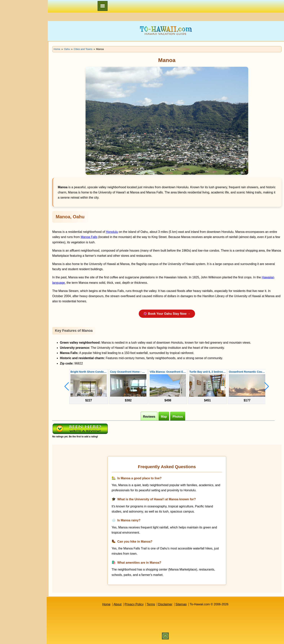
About (118, 604)
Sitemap (181, 604)
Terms (151, 604)
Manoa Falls (89, 237)
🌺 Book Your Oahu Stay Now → (167, 314)
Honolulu (112, 232)
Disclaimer (165, 604)
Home (106, 604)
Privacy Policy (134, 604)
